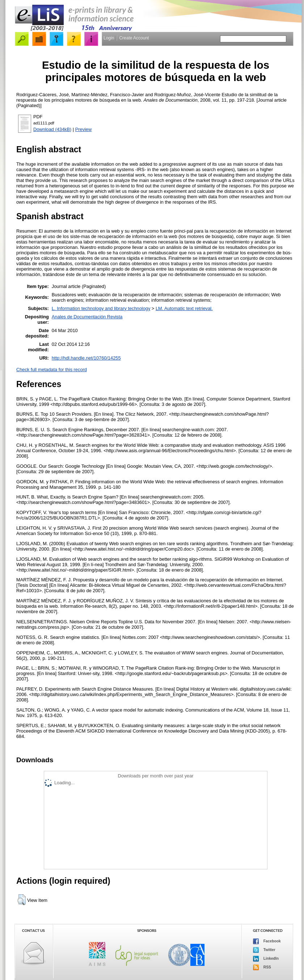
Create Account (134, 38)
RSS (262, 967)
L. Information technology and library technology (101, 308)
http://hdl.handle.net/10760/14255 (86, 358)
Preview (84, 129)
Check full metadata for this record (52, 370)
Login (109, 38)
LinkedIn (266, 959)
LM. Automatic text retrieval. (184, 308)
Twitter (264, 950)
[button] (22, 900)
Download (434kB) (52, 129)
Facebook (267, 941)
